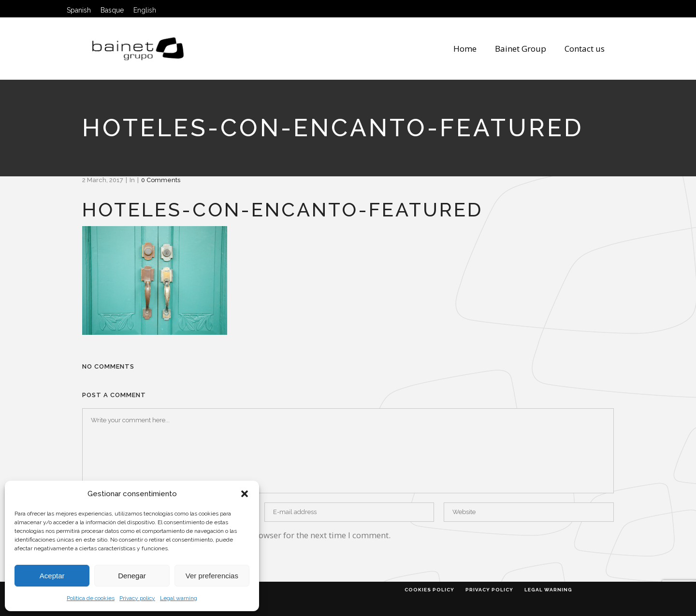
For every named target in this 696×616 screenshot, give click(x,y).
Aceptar (52, 576)
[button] (245, 494)
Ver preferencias (212, 576)
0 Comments (161, 180)
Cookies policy (429, 590)
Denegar (132, 576)
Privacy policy (137, 598)
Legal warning (179, 598)
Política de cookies (91, 598)
